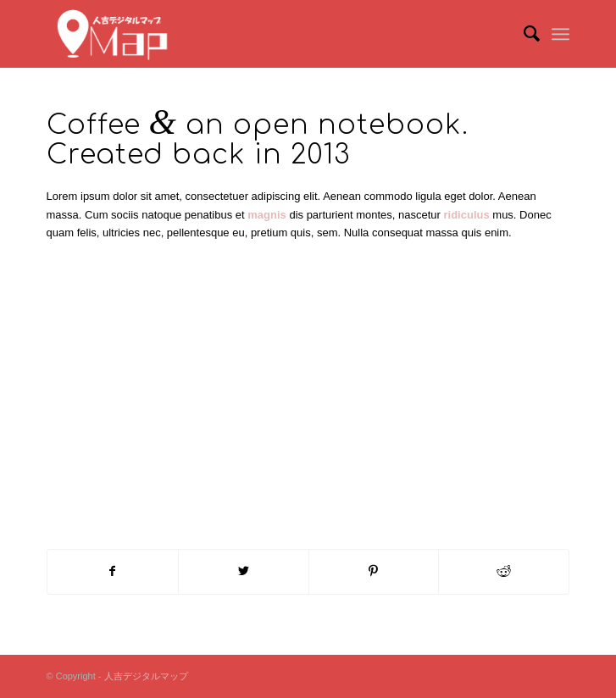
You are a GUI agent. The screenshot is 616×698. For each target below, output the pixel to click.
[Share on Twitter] (244, 571)
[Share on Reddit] (504, 571)
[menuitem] (523, 34)
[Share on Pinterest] (374, 571)
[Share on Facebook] (113, 571)
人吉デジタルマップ (146, 676)
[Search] (523, 34)
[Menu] (561, 34)
